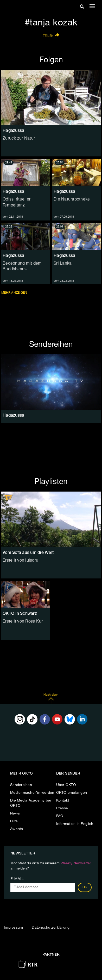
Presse (62, 808)
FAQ (60, 816)
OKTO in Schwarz (20, 613)
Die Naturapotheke (72, 199)
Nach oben (51, 699)
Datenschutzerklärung (51, 928)
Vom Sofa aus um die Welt (28, 552)
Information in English (75, 824)
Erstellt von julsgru (20, 561)
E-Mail (17, 879)
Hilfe (14, 821)
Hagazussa (13, 191)
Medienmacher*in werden (32, 793)
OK (85, 887)
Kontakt (63, 800)
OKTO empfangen (72, 793)
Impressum (13, 928)
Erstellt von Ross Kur (23, 622)
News (15, 813)
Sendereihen (21, 785)
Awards (17, 829)
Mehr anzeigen (15, 293)
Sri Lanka (63, 264)
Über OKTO (66, 785)
